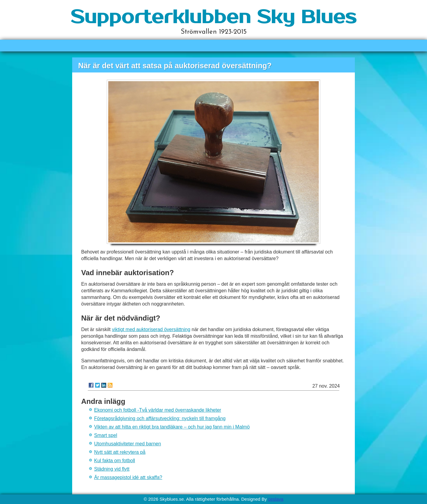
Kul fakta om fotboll (115, 461)
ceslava (276, 499)
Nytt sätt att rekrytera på (120, 452)
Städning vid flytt (112, 469)
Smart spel (106, 435)
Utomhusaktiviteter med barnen (127, 444)
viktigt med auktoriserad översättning (151, 329)
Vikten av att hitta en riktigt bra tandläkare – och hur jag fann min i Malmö (172, 427)
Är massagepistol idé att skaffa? (128, 477)
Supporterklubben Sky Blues (213, 17)
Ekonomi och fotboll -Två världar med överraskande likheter (158, 410)
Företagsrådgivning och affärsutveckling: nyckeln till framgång (160, 418)
